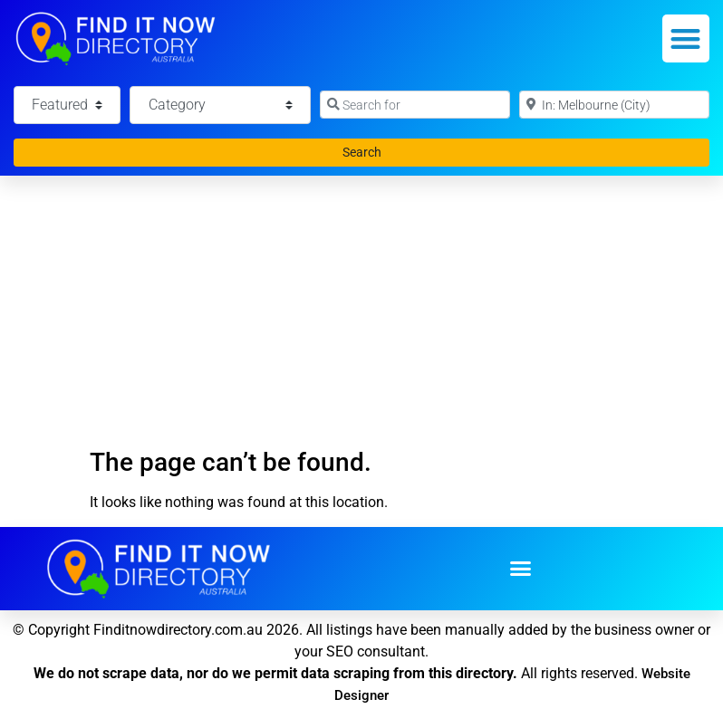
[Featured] (67, 105)
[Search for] (415, 105)
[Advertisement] (361, 311)
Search (381, 151)
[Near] (614, 105)
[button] (686, 38)
